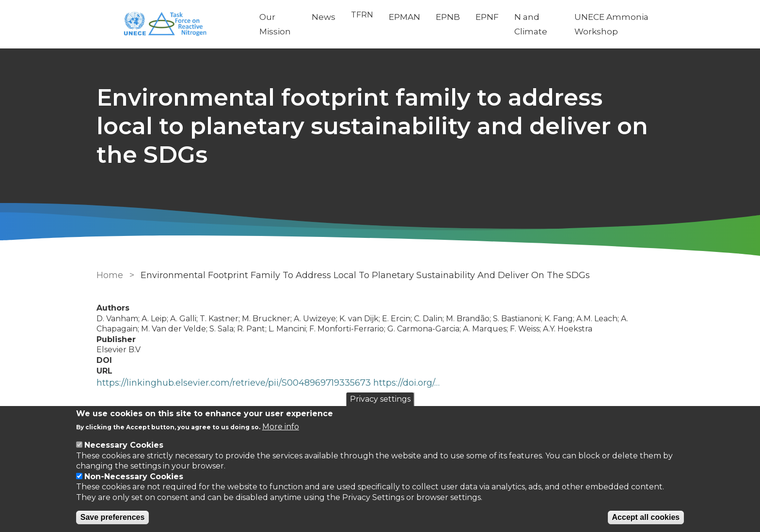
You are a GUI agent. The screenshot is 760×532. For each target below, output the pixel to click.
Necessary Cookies (124, 445)
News (324, 17)
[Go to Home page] (170, 24)
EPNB (448, 17)
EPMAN (404, 17)
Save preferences (113, 517)
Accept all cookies (646, 517)
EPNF (487, 17)
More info (281, 427)
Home (110, 275)
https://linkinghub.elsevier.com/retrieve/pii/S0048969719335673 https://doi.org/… (268, 383)
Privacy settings (380, 399)
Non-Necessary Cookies (134, 477)
